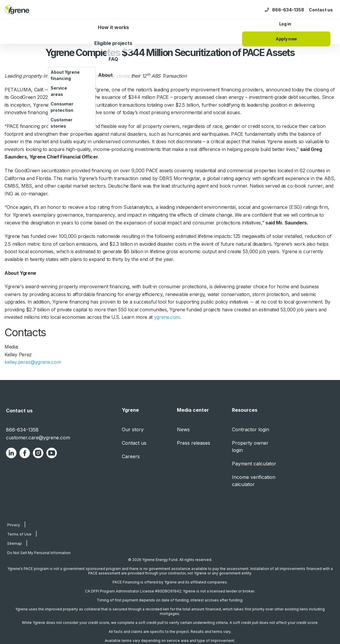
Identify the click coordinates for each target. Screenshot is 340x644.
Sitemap (15, 543)
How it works (113, 27)
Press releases (193, 443)
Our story (133, 429)
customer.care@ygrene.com (38, 438)
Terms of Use (19, 534)
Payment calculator (254, 464)
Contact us (321, 10)
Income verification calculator (254, 481)
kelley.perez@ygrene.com (33, 362)
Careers (131, 456)
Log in (285, 24)
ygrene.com (167, 317)
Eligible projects (113, 43)
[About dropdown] (120, 79)
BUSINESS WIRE (69, 90)
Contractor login (251, 429)
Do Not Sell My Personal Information (39, 553)
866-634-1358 (288, 10)
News (183, 429)
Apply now (286, 39)
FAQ (113, 59)
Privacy (14, 525)
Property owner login (250, 447)
